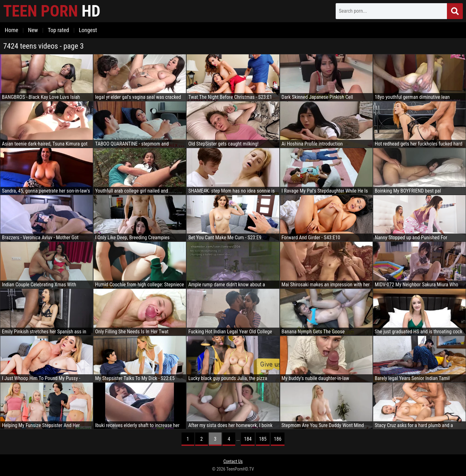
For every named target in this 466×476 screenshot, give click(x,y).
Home (11, 30)
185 (263, 439)
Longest (88, 30)
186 (278, 439)
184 (248, 439)
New (33, 30)
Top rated (58, 30)
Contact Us (233, 461)
